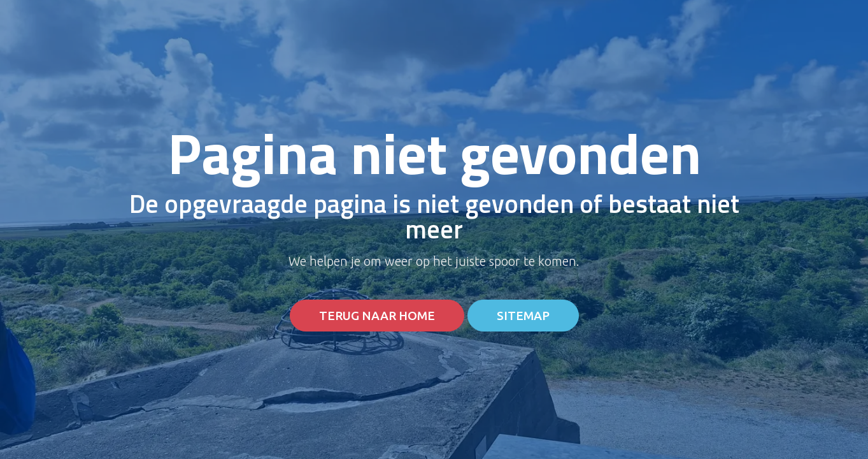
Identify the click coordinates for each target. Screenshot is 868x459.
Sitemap (523, 316)
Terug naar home (377, 316)
